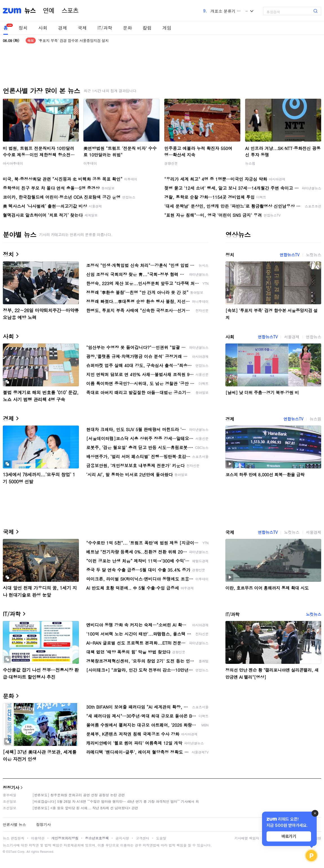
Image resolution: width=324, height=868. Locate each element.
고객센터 (143, 838)
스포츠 (70, 11)
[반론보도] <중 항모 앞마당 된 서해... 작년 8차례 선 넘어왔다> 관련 (85, 808)
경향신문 (171, 163)
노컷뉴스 (314, 255)
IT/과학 (105, 28)
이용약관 (38, 838)
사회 (43, 28)
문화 (127, 28)
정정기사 (11, 787)
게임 (167, 28)
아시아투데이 (13, 163)
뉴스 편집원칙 (14, 838)
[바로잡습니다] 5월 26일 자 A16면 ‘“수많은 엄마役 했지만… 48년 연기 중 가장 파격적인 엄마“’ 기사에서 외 (116, 801)
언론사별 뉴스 (14, 824)
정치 (23, 28)
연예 (49, 11)
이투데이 (90, 163)
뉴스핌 (250, 163)
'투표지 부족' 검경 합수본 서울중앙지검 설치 (73, 40)
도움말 (161, 838)
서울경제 (292, 337)
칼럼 (147, 28)
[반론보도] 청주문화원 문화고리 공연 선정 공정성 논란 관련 (79, 795)
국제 (82, 28)
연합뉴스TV (289, 255)
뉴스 (30, 11)
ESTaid (11, 852)
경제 (63, 28)
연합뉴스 (314, 337)
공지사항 (122, 838)
